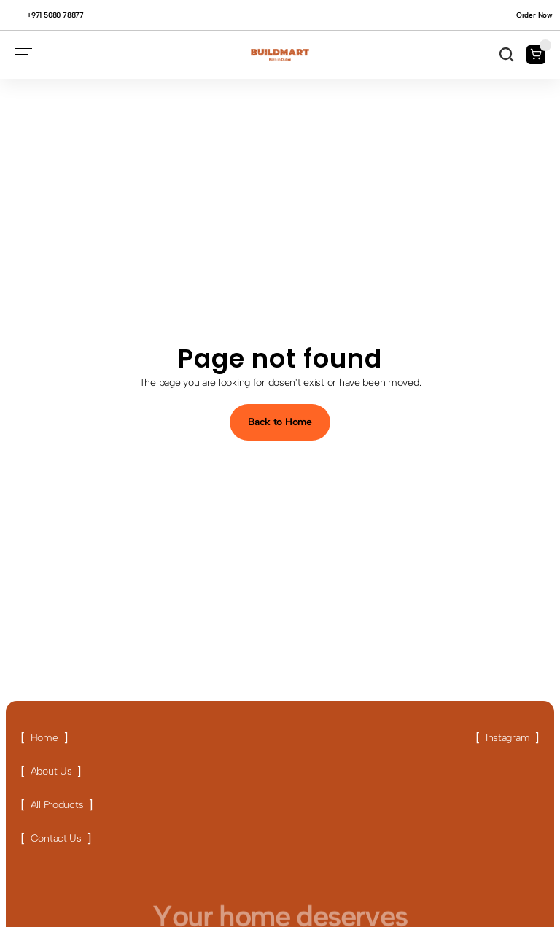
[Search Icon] (507, 55)
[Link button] (44, 738)
